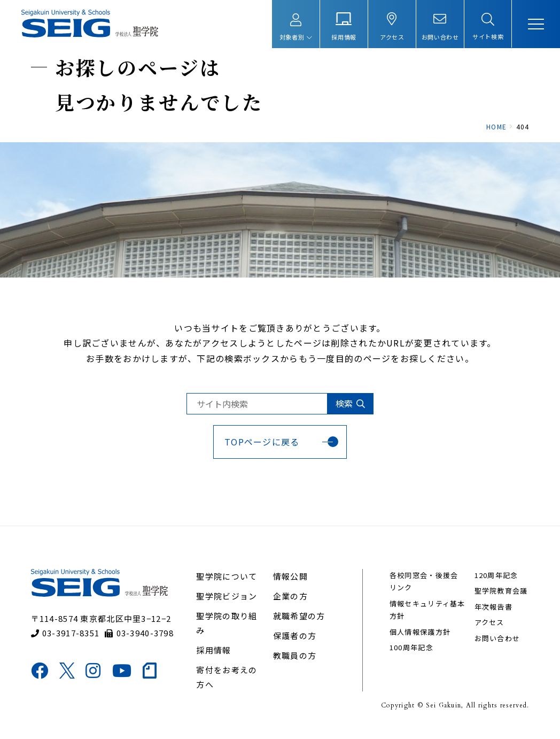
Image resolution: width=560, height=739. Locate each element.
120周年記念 (495, 583)
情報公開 (290, 584)
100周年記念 (411, 655)
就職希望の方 (299, 623)
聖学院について (227, 584)
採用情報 (214, 657)
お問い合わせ (496, 646)
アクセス (488, 630)
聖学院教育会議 (500, 599)
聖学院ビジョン (227, 603)
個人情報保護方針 (419, 639)
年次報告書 (492, 614)
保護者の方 (295, 643)
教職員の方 (295, 663)
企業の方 (290, 603)
